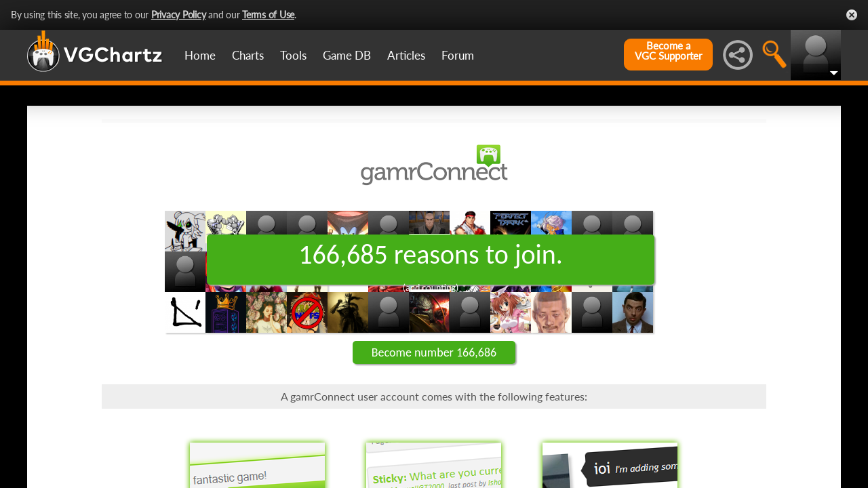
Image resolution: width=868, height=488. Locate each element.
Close (852, 15)
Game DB (347, 55)
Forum (458, 55)
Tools (293, 55)
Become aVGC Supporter (668, 51)
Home (200, 55)
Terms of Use (268, 15)
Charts (248, 55)
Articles (406, 55)
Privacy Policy (179, 15)
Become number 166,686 (434, 352)
